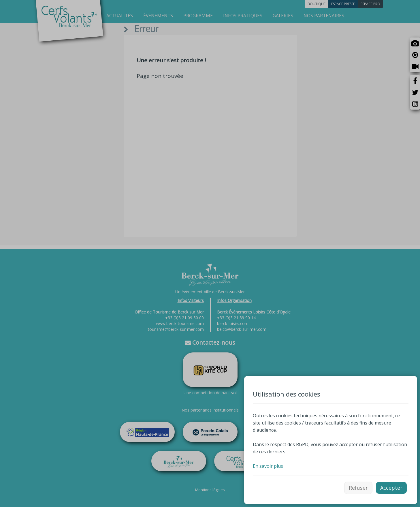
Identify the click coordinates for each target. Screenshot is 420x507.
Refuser (358, 488)
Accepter (391, 488)
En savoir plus (268, 466)
